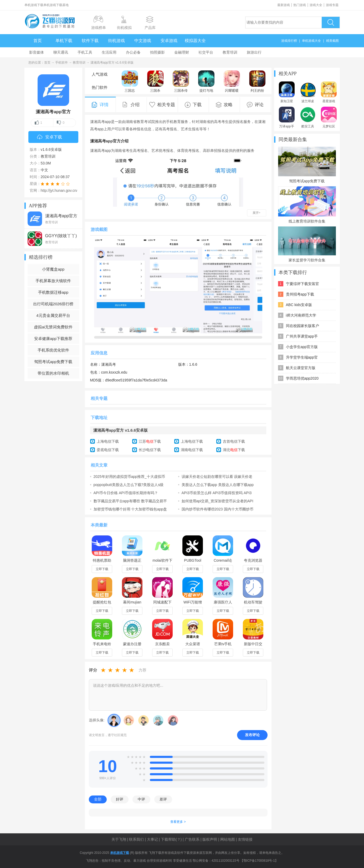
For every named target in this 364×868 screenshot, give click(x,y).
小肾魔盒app (53, 269)
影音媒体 (37, 52)
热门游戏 (300, 5)
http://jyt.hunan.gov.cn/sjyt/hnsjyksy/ (70, 190)
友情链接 (245, 839)
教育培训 (230, 52)
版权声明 (210, 839)
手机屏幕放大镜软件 (53, 281)
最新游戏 (284, 5)
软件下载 (90, 41)
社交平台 (206, 52)
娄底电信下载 (108, 450)
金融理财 (182, 52)
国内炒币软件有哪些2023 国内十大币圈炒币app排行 (217, 509)
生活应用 (109, 52)
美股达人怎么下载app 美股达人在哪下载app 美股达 (218, 485)
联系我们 (136, 839)
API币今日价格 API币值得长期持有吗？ (126, 493)
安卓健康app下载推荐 (53, 339)
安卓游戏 (169, 41)
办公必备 (133, 52)
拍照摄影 (157, 52)
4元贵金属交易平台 (53, 315)
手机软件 (61, 63)
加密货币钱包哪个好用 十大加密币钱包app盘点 (130, 509)
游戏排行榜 (289, 41)
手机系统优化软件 (53, 350)
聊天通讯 (61, 52)
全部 (98, 799)
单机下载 (64, 41)
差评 (163, 799)
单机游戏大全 (311, 41)
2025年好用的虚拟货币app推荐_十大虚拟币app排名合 (129, 477)
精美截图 (332, 41)
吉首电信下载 (234, 441)
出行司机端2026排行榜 (53, 304)
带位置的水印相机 (53, 373)
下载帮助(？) (171, 839)
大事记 (152, 839)
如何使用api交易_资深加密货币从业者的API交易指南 (217, 501)
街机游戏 (116, 41)
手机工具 (85, 52)
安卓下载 (50, 137)
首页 (38, 41)
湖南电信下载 (192, 450)
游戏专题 (332, 5)
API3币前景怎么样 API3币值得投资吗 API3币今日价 (217, 493)
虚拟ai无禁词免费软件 (53, 327)
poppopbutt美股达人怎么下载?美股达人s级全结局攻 (129, 485)
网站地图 (228, 839)
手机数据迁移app (53, 292)
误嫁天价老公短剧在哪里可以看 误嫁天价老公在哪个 (217, 477)
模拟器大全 (195, 41)
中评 (141, 799)
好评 (120, 799)
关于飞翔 (119, 839)
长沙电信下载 (150, 450)
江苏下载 (150, 441)
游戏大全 (316, 5)
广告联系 (192, 839)
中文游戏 (143, 41)
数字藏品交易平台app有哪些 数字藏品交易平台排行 (130, 501)
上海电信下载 (108, 441)
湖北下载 (234, 450)
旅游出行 (254, 52)
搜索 (331, 22)
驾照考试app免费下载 (53, 362)
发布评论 (252, 735)
